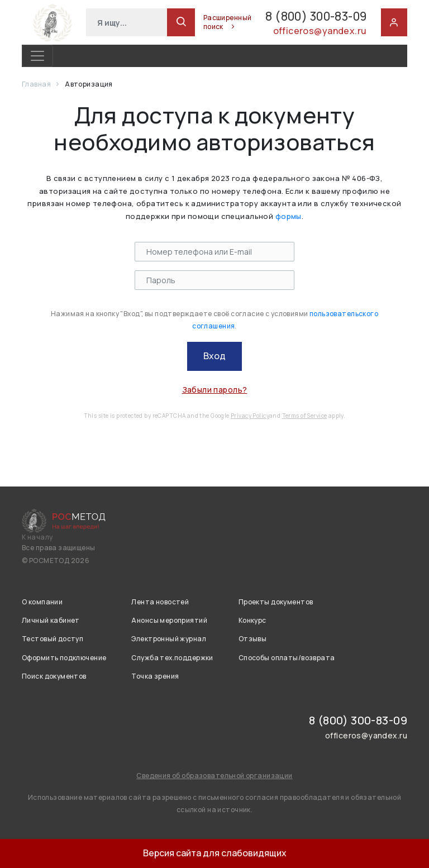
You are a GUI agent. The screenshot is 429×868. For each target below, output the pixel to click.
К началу (37, 537)
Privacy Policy (250, 416)
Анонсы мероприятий (169, 620)
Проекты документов (276, 602)
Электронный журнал (169, 639)
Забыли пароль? (215, 390)
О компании (42, 602)
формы (289, 216)
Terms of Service (305, 416)
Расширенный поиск (205, 22)
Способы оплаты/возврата (287, 658)
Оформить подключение (64, 658)
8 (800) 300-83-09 (304, 16)
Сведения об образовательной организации (214, 776)
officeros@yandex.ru (320, 32)
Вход (214, 356)
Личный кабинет (51, 620)
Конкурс (252, 620)
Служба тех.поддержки (172, 658)
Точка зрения (155, 676)
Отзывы (253, 639)
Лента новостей (160, 602)
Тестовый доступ (53, 639)
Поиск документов (54, 676)
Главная (37, 84)
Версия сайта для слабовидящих (215, 853)
